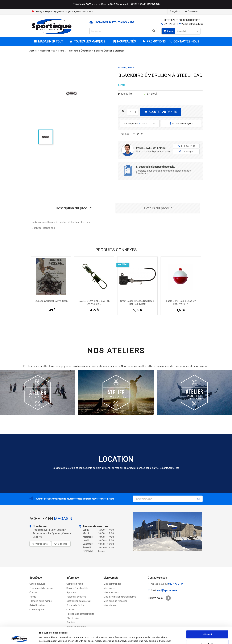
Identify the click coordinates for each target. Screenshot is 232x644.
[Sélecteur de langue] (175, 11)
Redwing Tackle (126, 68)
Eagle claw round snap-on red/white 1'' (181, 302)
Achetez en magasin (181, 124)
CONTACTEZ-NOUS (186, 41)
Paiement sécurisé (76, 597)
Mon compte (111, 578)
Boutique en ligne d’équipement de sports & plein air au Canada (64, 12)
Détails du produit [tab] (158, 208)
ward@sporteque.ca (167, 590)
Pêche (33, 597)
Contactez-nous (75, 584)
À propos (71, 592)
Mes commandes (112, 584)
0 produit (188, 31)
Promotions (156, 41)
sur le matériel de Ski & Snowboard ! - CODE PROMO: (116, 4)
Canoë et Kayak (37, 584)
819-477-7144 (171, 24)
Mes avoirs (109, 588)
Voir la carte (42, 544)
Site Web (63, 544)
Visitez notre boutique (192, 24)
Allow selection (207, 628)
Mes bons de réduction (115, 601)
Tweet (138, 135)
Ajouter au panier (161, 112)
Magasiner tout (50, 41)
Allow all (207, 618)
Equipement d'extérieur (41, 588)
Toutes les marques (89, 41)
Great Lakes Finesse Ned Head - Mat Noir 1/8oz (138, 302)
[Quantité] (131, 112)
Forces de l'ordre (75, 605)
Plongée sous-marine (41, 601)
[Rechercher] (123, 31)
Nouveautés (126, 41)
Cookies (71, 610)
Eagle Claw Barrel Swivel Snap (51, 301)
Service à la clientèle (77, 588)
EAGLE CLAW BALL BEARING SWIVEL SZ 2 (95, 302)
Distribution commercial (79, 601)
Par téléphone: (140, 124)
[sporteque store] (168, 531)
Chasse (33, 592)
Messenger (186, 152)
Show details (155, 638)
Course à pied (37, 610)
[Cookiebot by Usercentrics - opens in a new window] (19, 638)
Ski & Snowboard (38, 605)
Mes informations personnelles (120, 597)
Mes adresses (111, 592)
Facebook (168, 598)
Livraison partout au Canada (115, 22)
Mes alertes (110, 605)
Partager (134, 135)
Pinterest (142, 135)
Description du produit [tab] (74, 208)
